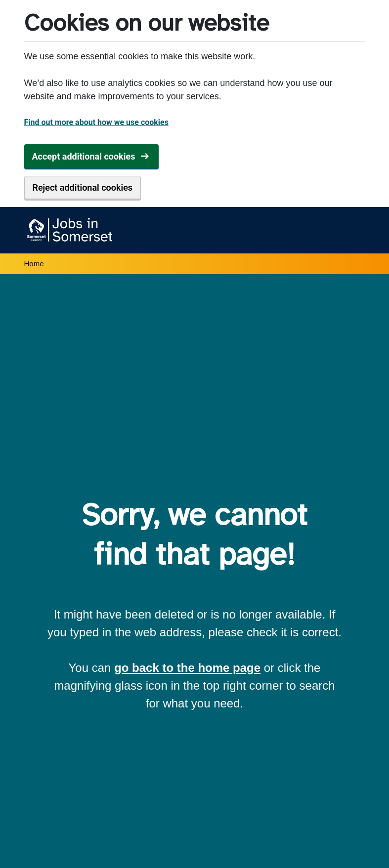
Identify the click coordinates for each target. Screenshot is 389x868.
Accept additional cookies (84, 156)
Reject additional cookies (83, 187)
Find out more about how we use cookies (96, 122)
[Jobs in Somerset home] (68, 230)
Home (34, 264)
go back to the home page (187, 668)
